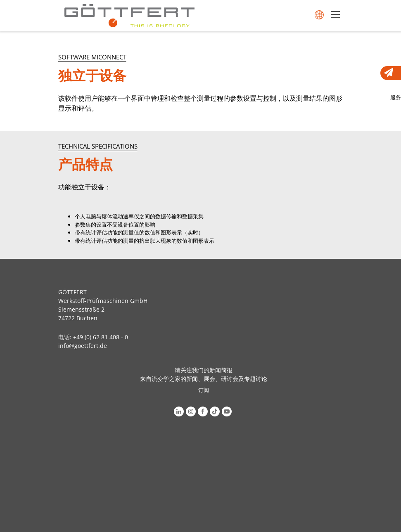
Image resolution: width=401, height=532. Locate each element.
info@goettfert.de (83, 346)
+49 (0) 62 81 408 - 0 (101, 337)
